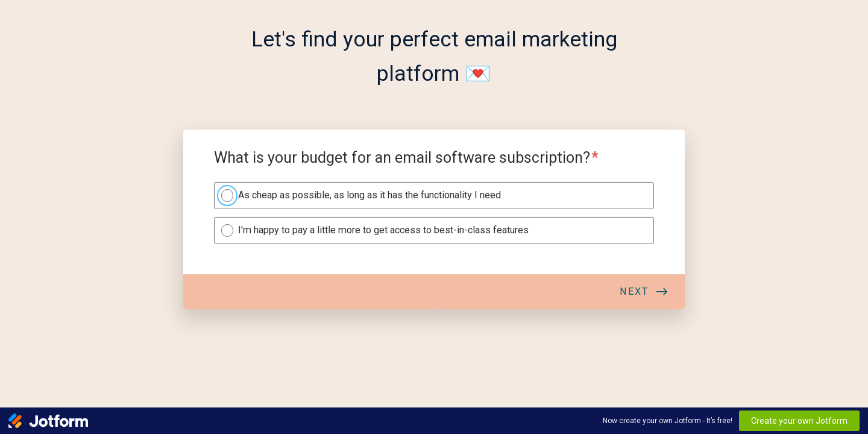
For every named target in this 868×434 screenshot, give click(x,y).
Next (634, 291)
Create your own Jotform (799, 421)
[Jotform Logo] (48, 421)
